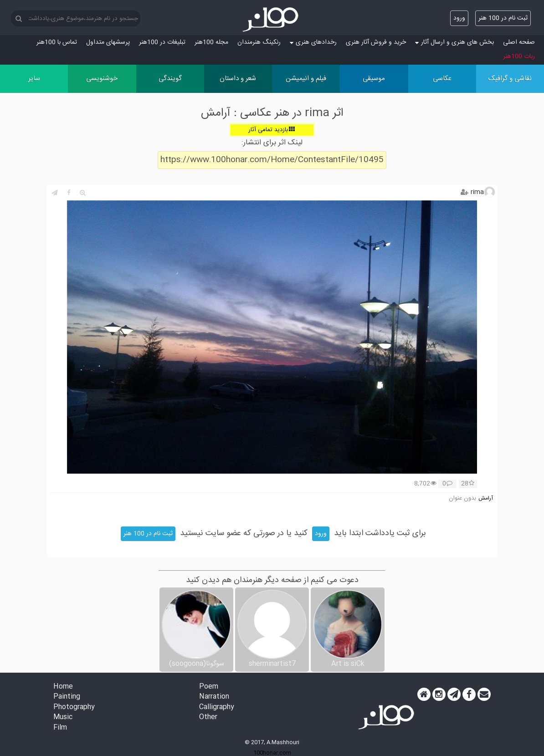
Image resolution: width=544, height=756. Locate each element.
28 (468, 484)
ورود (459, 18)
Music (63, 718)
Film (60, 728)
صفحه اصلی (519, 42)
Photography (74, 707)
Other (208, 718)
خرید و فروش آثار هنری (376, 42)
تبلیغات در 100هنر (162, 42)
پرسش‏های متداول (108, 42)
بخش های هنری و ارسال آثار (454, 42)
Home (63, 687)
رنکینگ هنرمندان (259, 42)
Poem (209, 687)
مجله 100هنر (211, 42)
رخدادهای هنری (313, 42)
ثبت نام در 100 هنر (503, 18)
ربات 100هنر (519, 56)
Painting (67, 697)
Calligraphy (217, 707)
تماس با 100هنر (57, 42)
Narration (214, 697)
